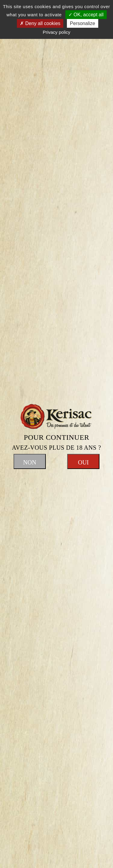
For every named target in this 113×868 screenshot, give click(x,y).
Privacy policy (57, 32)
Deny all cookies (40, 23)
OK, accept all (86, 15)
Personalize (83, 23)
